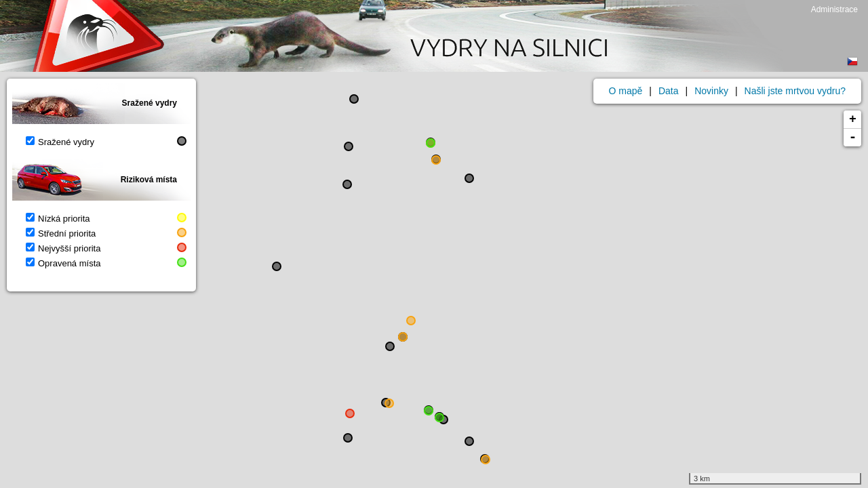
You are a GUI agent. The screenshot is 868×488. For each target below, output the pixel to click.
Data (669, 91)
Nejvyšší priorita (63, 248)
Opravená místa (63, 263)
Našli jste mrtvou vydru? (795, 91)
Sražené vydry (60, 142)
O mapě (626, 91)
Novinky (711, 91)
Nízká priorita (58, 219)
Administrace (834, 9)
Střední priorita (61, 233)
